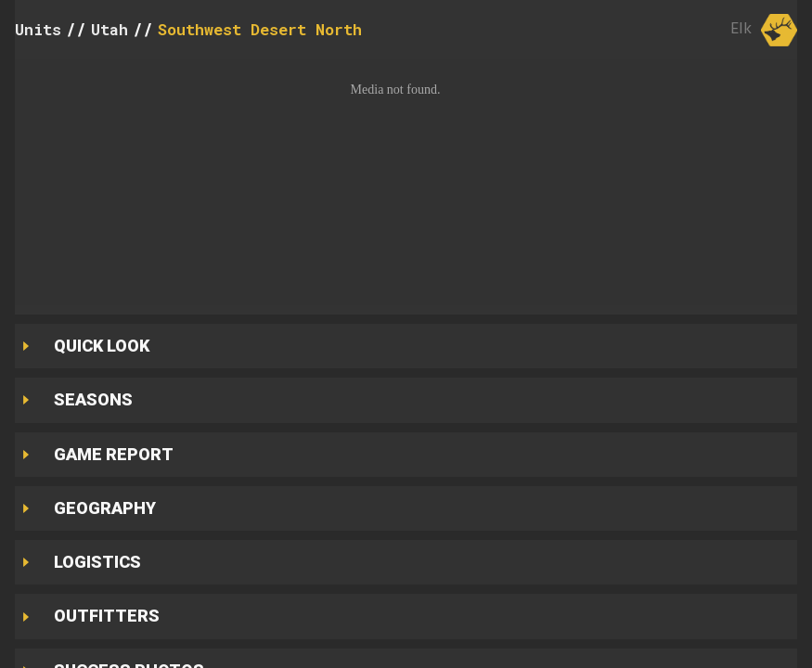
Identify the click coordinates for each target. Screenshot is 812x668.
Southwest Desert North (260, 29)
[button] (406, 182)
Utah (110, 29)
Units (38, 29)
